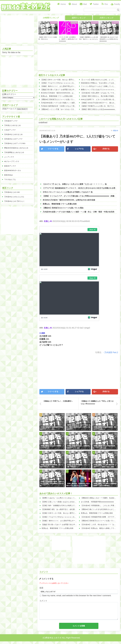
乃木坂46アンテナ (11, 121)
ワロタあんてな (10, 179)
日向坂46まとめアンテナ (13, 139)
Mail (83, 4)
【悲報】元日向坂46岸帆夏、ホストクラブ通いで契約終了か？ (78, 466)
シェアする (75, 149)
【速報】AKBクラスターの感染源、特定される (48, 38)
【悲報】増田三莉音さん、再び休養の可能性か (98, 96)
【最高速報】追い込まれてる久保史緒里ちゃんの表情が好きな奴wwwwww (109, 39)
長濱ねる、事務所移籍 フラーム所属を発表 (57, 96)
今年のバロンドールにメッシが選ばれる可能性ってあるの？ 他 (68, 192)
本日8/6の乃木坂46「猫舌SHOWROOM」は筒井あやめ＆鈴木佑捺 (65, 93)
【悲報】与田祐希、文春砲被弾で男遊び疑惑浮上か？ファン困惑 (52, 428)
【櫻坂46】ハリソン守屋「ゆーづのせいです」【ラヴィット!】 (64, 109)
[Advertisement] (51, 57)
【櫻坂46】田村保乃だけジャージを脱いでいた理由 (60, 99)
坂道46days (8, 175)
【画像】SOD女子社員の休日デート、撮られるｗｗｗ (101, 103)
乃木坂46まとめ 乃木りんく (14, 201)
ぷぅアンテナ (9, 157)
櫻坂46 (116, 131)
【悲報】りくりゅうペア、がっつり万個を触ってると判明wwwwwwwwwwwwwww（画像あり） (81, 196)
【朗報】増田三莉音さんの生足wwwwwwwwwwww (100, 109)
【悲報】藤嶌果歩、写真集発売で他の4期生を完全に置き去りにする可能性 (78, 485)
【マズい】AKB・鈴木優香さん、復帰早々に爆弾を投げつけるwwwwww (68, 39)
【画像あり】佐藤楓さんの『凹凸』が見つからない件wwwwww (97, 402)
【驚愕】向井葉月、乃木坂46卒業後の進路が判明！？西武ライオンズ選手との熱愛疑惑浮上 (78, 427)
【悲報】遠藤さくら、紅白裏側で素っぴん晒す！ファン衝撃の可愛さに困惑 (105, 466)
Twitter (94, 4)
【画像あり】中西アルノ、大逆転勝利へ (58, 401)
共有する (101, 149)
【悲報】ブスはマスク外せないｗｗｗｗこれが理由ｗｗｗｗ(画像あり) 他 (68, 83)
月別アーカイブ (9, 109)
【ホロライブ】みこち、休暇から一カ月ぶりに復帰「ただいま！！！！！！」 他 (75, 184)
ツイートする (50, 149)
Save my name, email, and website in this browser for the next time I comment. (77, 596)
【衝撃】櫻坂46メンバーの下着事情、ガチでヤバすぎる (52, 447)
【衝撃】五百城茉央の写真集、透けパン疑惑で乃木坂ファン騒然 (52, 466)
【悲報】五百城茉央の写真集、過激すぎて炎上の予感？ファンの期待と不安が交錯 (52, 484)
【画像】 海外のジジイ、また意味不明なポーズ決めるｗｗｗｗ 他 (65, 86)
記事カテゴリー (9, 94)
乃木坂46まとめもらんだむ (14, 197)
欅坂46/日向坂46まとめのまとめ (16, 148)
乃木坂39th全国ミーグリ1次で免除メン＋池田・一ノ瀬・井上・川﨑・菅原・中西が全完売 (74, 103)
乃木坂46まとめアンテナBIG (15, 143)
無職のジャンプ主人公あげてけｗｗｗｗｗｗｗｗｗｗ (101, 90)
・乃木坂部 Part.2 (110, 352)
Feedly (117, 4)
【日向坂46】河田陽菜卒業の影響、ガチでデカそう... (101, 517)
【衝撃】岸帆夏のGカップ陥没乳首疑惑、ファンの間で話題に (104, 447)
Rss (105, 4)
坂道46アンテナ (10, 166)
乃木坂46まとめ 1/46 (12, 192)
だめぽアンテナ (10, 130)
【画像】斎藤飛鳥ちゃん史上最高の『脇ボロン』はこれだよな (88, 38)
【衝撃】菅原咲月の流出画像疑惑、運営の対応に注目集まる (105, 428)
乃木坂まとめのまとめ (12, 125)
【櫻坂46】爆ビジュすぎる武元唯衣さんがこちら (99, 509)
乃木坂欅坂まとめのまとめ (14, 152)
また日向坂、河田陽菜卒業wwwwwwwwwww (97, 502)
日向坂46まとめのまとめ (13, 134)
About (73, 4)
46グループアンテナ (12, 161)
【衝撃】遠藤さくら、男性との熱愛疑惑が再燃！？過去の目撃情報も (105, 485)
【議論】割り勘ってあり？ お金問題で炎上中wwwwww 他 (62, 90)
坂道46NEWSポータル (13, 170)
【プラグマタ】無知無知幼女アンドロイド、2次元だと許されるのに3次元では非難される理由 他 (81, 188)
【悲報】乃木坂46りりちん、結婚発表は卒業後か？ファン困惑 (78, 447)
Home (62, 4)
